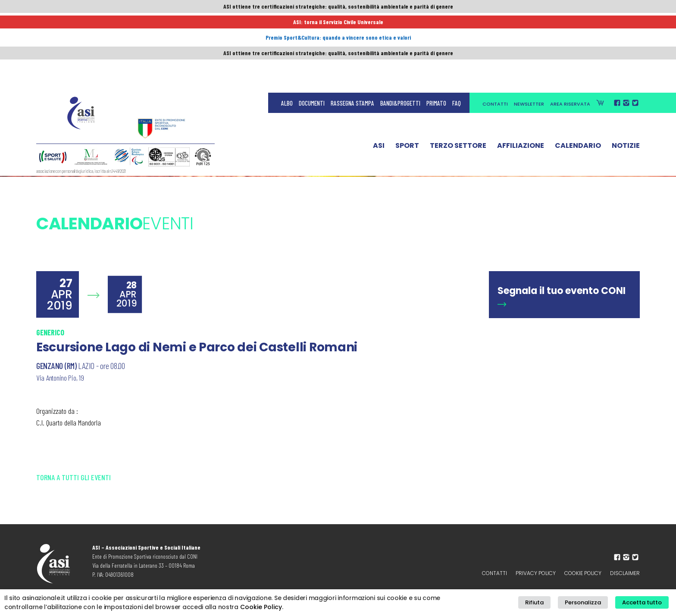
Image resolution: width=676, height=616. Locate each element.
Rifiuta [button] (549, 603)
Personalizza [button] (591, 603)
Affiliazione (521, 70)
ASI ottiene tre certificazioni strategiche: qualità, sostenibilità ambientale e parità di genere (338, 7)
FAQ (457, 26)
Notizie (626, 70)
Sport (407, 70)
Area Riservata (570, 27)
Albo (287, 26)
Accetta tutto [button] (645, 603)
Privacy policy (536, 573)
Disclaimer (625, 573)
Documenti (312, 26)
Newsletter (529, 27)
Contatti (495, 27)
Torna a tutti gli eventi (74, 477)
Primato (436, 26)
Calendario (578, 70)
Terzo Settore (458, 70)
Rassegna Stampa (352, 26)
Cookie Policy (583, 573)
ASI (379, 70)
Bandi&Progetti (400, 26)
